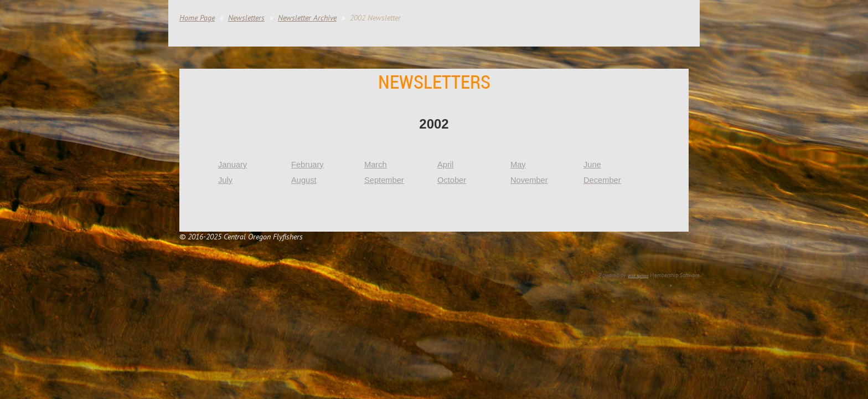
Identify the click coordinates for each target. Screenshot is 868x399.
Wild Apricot (638, 276)
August (304, 180)
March (376, 165)
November (529, 180)
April (445, 165)
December (602, 180)
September (384, 180)
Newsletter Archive (307, 18)
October (452, 180)
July (225, 180)
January (232, 165)
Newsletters (246, 18)
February (308, 165)
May (518, 165)
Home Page (197, 18)
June (592, 165)
